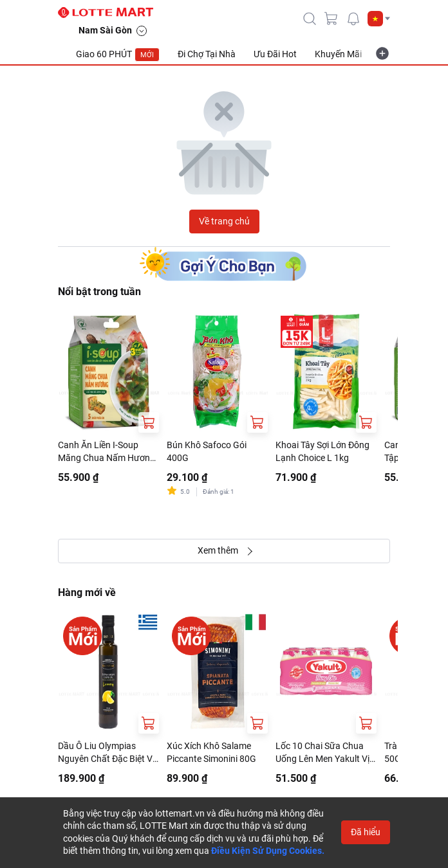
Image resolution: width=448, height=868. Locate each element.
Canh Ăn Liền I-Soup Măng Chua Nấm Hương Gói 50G (107, 452)
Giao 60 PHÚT (118, 55)
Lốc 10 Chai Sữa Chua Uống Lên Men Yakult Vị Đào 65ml (322, 753)
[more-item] (382, 53)
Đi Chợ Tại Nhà (207, 54)
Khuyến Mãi (338, 54)
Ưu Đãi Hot (275, 54)
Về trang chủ (224, 221)
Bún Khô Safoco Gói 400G (207, 451)
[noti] (353, 19)
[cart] (331, 19)
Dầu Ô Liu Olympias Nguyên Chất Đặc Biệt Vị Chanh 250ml (106, 753)
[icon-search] (310, 19)
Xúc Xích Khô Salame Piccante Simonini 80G (211, 752)
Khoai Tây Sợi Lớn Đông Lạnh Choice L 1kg (322, 451)
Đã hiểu (366, 832)
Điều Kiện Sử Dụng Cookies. (268, 851)
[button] (379, 19)
